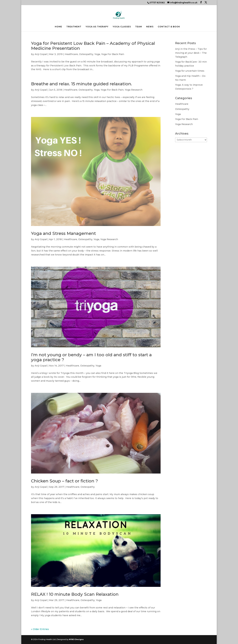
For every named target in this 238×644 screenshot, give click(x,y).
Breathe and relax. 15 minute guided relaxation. (81, 84)
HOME (58, 27)
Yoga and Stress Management (63, 233)
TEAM (139, 27)
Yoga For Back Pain (113, 54)
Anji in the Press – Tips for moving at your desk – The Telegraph (191, 53)
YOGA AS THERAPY (97, 27)
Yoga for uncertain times (190, 71)
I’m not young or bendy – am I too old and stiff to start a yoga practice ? (91, 357)
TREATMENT (74, 27)
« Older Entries (40, 629)
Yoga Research (134, 90)
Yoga (97, 54)
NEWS (150, 27)
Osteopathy (86, 54)
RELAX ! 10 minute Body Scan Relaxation (75, 594)
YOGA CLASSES (122, 27)
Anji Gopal (41, 54)
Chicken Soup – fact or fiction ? (64, 481)
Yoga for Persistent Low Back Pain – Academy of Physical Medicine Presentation (93, 46)
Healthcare (71, 54)
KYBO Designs (76, 639)
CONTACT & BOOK (169, 27)
